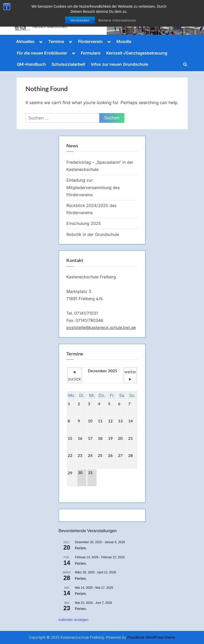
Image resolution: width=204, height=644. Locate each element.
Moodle (124, 41)
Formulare (91, 53)
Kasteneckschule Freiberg (62, 20)
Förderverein (90, 41)
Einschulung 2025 (84, 223)
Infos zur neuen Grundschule (120, 64)
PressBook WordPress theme (151, 637)
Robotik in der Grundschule (93, 234)
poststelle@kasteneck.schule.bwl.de (101, 328)
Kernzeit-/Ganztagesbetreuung (137, 53)
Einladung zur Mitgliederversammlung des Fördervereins (93, 187)
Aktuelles (25, 41)
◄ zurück (74, 375)
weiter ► (130, 375)
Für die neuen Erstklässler (42, 53)
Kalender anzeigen (74, 620)
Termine (56, 41)
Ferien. (81, 548)
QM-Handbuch (31, 64)
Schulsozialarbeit (68, 64)
